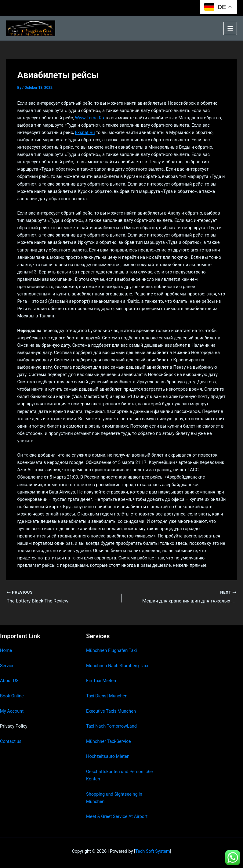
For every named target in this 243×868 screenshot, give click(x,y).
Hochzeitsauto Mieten (108, 756)
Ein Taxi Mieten (101, 681)
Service (7, 666)
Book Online (12, 696)
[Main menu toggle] (230, 28)
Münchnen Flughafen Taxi (111, 650)
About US (9, 681)
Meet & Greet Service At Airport (117, 816)
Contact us (11, 741)
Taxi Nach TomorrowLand (111, 726)
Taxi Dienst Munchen (107, 696)
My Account (12, 711)
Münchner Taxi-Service (109, 741)
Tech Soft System (153, 851)
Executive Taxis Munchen (111, 711)
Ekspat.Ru (85, 132)
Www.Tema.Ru (90, 118)
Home (6, 650)
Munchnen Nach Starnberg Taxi (117, 666)
